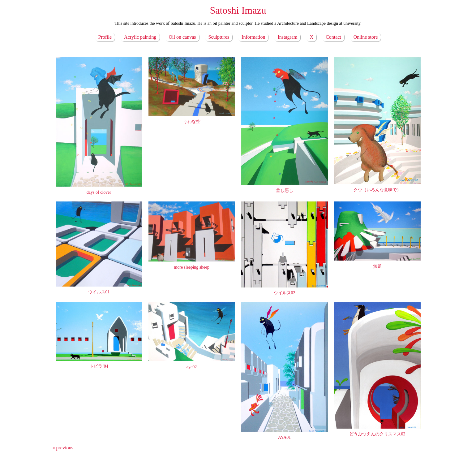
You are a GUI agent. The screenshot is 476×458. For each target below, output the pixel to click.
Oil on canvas (182, 37)
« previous (63, 448)
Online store (366, 37)
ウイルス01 (99, 292)
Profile (105, 37)
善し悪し (285, 190)
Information (253, 37)
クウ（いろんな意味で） (377, 190)
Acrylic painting (140, 37)
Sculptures (219, 37)
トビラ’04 (99, 366)
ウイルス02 (285, 293)
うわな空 (192, 121)
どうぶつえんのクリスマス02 (377, 434)
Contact (333, 37)
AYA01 (285, 437)
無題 (377, 266)
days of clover (99, 192)
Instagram (287, 37)
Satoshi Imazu (238, 10)
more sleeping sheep (191, 267)
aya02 (192, 367)
